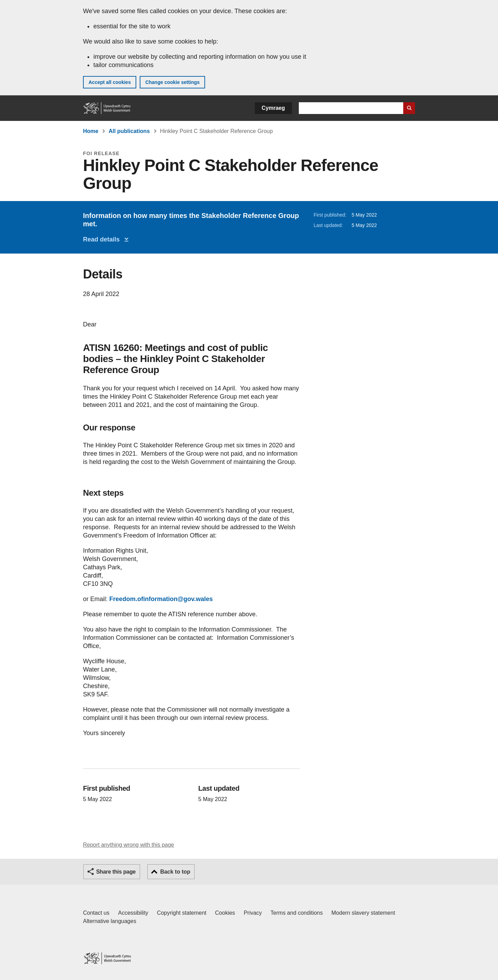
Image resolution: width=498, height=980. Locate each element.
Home (91, 131)
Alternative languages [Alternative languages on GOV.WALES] (110, 921)
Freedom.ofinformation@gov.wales (161, 599)
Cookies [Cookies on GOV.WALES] (225, 913)
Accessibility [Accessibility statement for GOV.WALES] (133, 913)
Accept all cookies (110, 82)
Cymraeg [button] (273, 108)
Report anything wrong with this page (128, 845)
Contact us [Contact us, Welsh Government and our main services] (96, 913)
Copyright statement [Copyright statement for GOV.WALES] (182, 913)
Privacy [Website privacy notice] (253, 913)
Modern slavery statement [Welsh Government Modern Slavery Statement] (363, 913)
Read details (103, 239)
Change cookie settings (172, 82)
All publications (129, 131)
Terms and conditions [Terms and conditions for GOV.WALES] (297, 913)
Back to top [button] (175, 872)
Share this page (116, 872)
